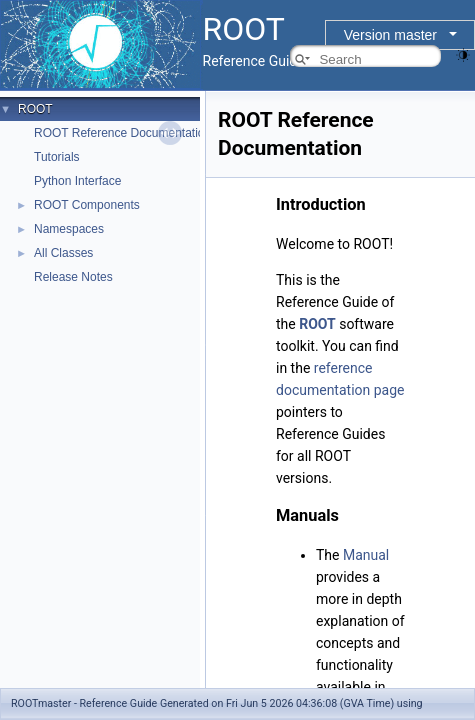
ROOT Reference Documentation (122, 133)
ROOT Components (87, 205)
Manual (366, 555)
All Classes (63, 253)
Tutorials (57, 157)
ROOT (35, 109)
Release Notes (73, 277)
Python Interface (77, 181)
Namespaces (69, 229)
